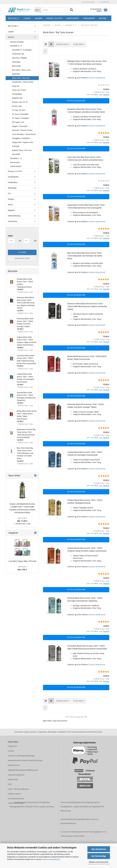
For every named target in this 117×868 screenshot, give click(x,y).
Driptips (11, 199)
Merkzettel (104, 2)
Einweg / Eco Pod (54, 18)
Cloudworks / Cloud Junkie (23, 82)
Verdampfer (89, 18)
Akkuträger (12, 188)
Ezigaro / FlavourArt (20, 126)
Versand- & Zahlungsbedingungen (21, 756)
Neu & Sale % (14, 18)
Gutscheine (12, 221)
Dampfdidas (17, 94)
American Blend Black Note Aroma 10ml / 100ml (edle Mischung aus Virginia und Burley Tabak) (87, 306)
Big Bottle (16, 74)
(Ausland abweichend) (97, 78)
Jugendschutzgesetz (16, 775)
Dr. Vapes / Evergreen (21, 118)
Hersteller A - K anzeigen (22, 50)
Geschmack (15, 162)
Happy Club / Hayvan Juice (23, 142)
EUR (35, 241)
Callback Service (14, 794)
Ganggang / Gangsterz (21, 138)
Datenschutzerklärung (51, 859)
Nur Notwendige (99, 856)
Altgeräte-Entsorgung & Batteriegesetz (23, 770)
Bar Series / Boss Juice (21, 70)
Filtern (22, 252)
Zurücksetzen (22, 258)
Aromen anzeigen (17, 42)
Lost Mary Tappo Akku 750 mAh (22, 561)
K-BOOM (16, 146)
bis (20, 241)
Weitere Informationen (99, 862)
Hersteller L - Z (16, 158)
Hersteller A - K (16, 46)
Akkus (10, 205)
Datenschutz (13, 779)
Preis (10, 236)
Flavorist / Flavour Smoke (22, 130)
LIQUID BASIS (16, 166)
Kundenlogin (89, 2)
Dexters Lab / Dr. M (20, 102)
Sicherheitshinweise (16, 799)
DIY (9, 194)
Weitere (103, 18)
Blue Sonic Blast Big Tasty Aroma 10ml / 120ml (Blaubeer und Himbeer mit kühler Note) (85, 256)
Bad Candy (16, 66)
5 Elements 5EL (18, 54)
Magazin (11, 210)
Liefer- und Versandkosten (18, 789)
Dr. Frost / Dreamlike (20, 114)
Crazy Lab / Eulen (19, 90)
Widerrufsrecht (14, 765)
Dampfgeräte (73, 18)
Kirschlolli (16, 154)
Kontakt (11, 751)
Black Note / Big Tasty (21, 78)
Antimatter (16, 62)
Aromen (38, 18)
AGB (10, 784)
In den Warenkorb (76, 101)
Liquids (27, 18)
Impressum (12, 746)
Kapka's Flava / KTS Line (22, 150)
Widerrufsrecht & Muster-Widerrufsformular (25, 760)
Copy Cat (16, 86)
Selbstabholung (14, 216)
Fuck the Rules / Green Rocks (24, 134)
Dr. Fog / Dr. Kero (19, 110)
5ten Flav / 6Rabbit (20, 58)
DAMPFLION (17, 98)
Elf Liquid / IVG (18, 122)
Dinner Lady (17, 106)
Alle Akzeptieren (99, 849)
